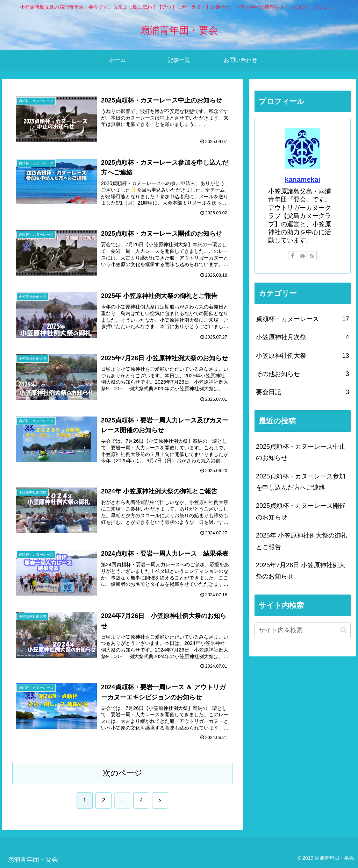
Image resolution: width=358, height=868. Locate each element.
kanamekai (303, 179)
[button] (343, 630)
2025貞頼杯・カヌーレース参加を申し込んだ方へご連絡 (301, 482)
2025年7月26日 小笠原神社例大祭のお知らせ (300, 571)
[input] (302, 630)
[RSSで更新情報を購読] (312, 256)
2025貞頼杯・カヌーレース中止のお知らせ (301, 452)
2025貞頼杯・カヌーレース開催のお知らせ (301, 511)
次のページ (123, 773)
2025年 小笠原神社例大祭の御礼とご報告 (302, 541)
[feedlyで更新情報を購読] (302, 256)
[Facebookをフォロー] (293, 256)
